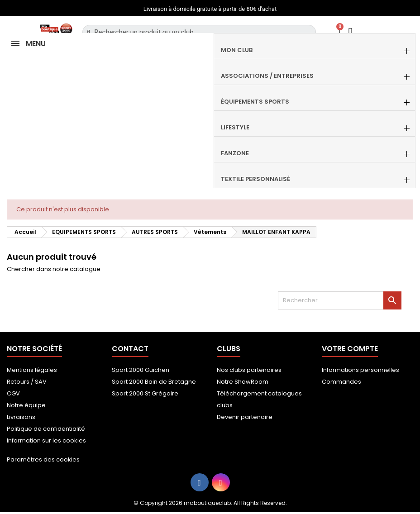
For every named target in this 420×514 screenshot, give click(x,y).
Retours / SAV (27, 382)
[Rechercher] (340, 300)
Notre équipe (26, 405)
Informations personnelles (360, 370)
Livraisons (21, 417)
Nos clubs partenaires (249, 370)
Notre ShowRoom (243, 382)
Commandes (341, 382)
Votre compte (350, 349)
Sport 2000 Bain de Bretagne (154, 382)
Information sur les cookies (46, 440)
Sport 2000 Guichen (141, 370)
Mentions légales (32, 370)
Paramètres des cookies (43, 459)
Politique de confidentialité (46, 429)
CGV (13, 393)
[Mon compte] (351, 32)
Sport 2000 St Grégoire (145, 393)
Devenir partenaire (245, 417)
